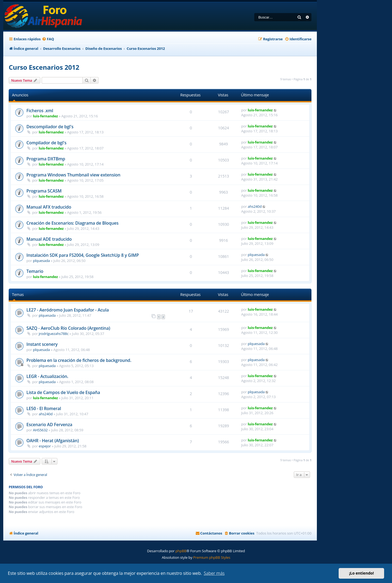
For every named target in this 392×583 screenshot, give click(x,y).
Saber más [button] (214, 573)
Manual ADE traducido (49, 239)
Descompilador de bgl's (50, 127)
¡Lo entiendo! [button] (361, 573)
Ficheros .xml (40, 111)
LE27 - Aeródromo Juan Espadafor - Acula (68, 310)
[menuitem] (48, 39)
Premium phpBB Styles (212, 557)
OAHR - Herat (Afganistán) (53, 441)
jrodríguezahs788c (54, 334)
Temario (35, 271)
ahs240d (255, 206)
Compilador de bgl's (46, 143)
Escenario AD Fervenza (49, 425)
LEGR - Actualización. (47, 376)
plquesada (41, 261)
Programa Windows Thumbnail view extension (73, 175)
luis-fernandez (45, 116)
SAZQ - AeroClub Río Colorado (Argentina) (68, 328)
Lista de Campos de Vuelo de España (63, 392)
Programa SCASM (44, 191)
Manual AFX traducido (49, 207)
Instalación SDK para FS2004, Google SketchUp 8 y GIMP (83, 255)
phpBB (181, 551)
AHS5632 (40, 430)
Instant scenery (42, 344)
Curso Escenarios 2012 (44, 67)
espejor (45, 446)
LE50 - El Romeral (44, 408)
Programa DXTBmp (46, 159)
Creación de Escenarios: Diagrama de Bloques (72, 223)
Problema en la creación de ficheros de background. (79, 360)
